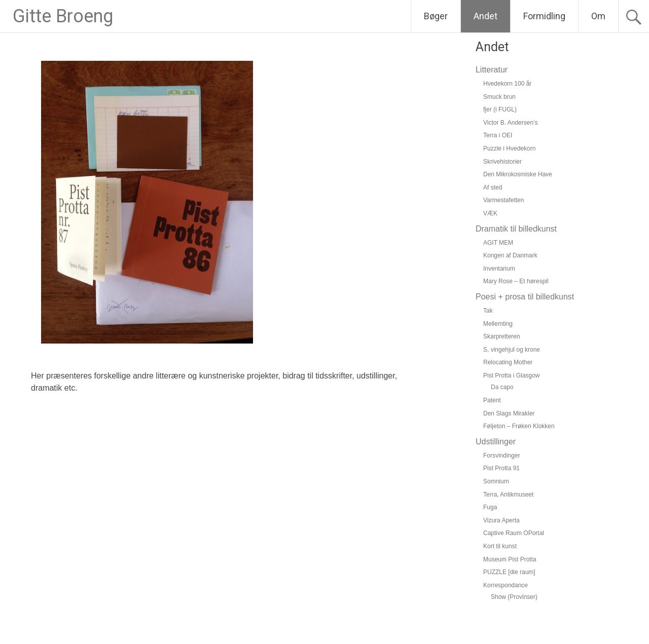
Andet (485, 16)
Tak (488, 311)
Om (598, 16)
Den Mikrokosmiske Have (518, 174)
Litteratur (492, 70)
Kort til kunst (500, 546)
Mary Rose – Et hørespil (516, 281)
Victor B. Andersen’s (511, 123)
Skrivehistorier (502, 162)
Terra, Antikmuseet (508, 495)
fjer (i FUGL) (500, 109)
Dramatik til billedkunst (516, 229)
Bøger (436, 16)
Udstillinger (496, 442)
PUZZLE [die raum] (509, 572)
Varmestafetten (503, 200)
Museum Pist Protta (510, 559)
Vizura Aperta (501, 520)
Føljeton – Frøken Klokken (519, 426)
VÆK (490, 213)
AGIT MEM (498, 243)
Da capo (502, 387)
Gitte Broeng (63, 16)
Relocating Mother (508, 362)
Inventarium (499, 269)
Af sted (493, 187)
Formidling (544, 16)
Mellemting (498, 324)
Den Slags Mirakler (509, 413)
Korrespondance (506, 585)
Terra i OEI (498, 135)
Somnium (496, 481)
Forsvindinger (502, 456)
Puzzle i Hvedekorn (509, 148)
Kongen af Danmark (510, 255)
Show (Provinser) (514, 597)
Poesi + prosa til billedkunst (525, 297)
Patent (492, 400)
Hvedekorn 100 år (507, 84)
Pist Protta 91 (501, 468)
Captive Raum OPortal (514, 533)
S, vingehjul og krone (512, 350)
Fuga (490, 507)
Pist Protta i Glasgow (511, 375)
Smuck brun (499, 97)
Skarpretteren (502, 336)
